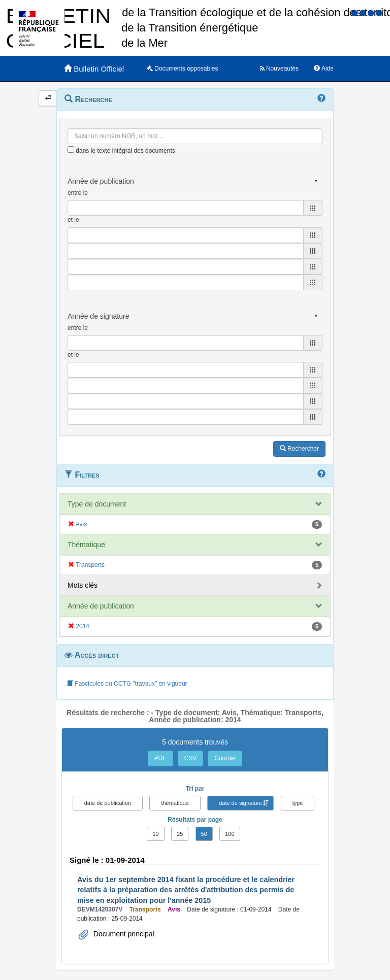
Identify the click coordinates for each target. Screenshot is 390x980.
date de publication (108, 803)
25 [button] (180, 834)
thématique (175, 803)
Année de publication (101, 606)
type (298, 803)
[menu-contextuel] (71, 149)
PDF (160, 758)
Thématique (86, 545)
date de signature (240, 803)
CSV (191, 758)
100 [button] (230, 834)
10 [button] (155, 834)
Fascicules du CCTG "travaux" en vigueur (127, 684)
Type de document (97, 504)
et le (73, 220)
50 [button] (204, 834)
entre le (78, 193)
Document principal (123, 934)
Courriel (225, 758)
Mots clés (83, 585)
